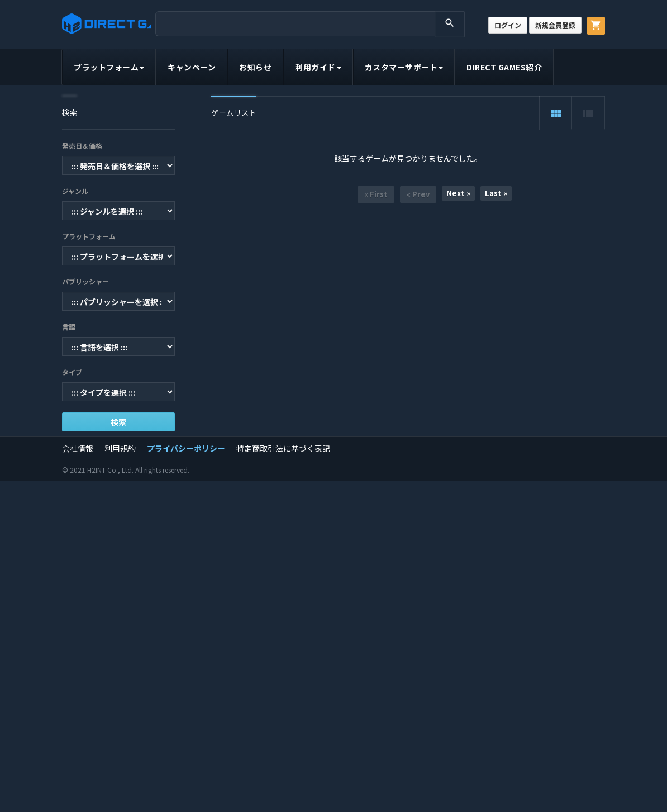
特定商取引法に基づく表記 (283, 448)
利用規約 (120, 448)
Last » (496, 193)
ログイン (508, 25)
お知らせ (255, 67)
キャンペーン (192, 67)
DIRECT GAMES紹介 (504, 67)
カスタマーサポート (404, 67)
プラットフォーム (109, 67)
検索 (118, 422)
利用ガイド (318, 67)
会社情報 (78, 448)
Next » (458, 193)
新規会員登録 (555, 25)
